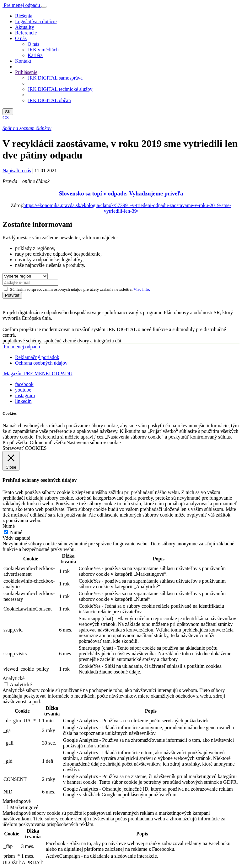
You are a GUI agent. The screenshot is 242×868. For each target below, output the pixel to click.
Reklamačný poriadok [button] (37, 357)
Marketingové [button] (17, 801)
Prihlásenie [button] (26, 72)
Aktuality (24, 27)
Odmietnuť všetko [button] (48, 442)
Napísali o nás (17, 171)
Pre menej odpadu (21, 347)
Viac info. (142, 289)
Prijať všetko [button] (16, 442)
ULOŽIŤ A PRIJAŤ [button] (23, 863)
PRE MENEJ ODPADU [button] (38, 374)
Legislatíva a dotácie (36, 21)
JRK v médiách (43, 50)
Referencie (26, 33)
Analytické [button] (13, 678)
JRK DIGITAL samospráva (55, 78)
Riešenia (24, 16)
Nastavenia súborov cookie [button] (93, 442)
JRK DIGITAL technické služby (60, 89)
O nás (33, 44)
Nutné (16, 532)
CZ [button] (6, 118)
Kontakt (23, 61)
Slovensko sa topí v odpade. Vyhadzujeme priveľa (121, 193)
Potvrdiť (12, 295)
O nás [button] (21, 38)
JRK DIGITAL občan (49, 100)
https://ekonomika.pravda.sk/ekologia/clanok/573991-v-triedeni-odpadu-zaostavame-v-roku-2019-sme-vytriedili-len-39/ (127, 208)
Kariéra (35, 55)
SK (8, 112)
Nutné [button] (9, 526)
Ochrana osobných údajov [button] (41, 363)
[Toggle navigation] (44, 7)
